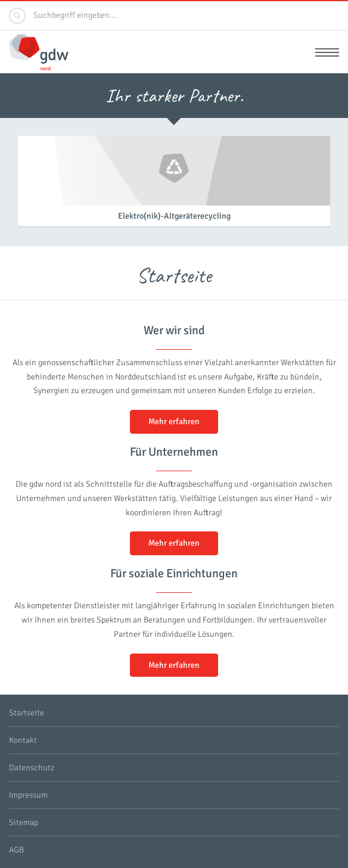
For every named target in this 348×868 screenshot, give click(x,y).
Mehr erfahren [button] (174, 421)
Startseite (27, 713)
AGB (16, 850)
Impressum (28, 795)
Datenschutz (32, 768)
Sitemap (24, 822)
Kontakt (23, 740)
